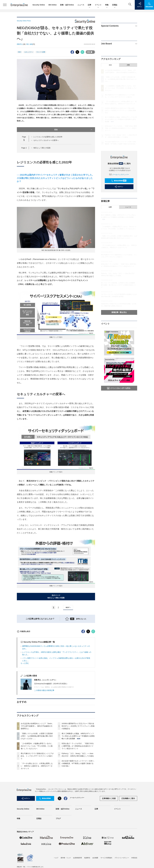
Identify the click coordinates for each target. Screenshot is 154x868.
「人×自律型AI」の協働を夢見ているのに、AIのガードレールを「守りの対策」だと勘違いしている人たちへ (37, 789)
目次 (73, 130)
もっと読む (25, 706)
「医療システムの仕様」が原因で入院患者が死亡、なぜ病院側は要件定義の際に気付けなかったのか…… (37, 779)
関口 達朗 (30, 44)
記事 (90, 5)
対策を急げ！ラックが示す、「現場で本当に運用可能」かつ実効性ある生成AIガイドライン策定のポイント (78, 789)
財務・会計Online (67, 5)
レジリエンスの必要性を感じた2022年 (48, 137)
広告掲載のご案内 (128, 842)
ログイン (119, 187)
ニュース (81, 5)
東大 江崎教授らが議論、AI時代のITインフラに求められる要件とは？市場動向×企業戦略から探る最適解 (78, 779)
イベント (98, 5)
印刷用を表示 (24, 675)
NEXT (69, 608)
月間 (128, 65)
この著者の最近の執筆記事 (44, 734)
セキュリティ (29, 52)
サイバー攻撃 (41, 52)
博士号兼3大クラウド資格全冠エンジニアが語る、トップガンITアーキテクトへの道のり (37, 799)
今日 (110, 65)
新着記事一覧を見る (119, 312)
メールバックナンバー (119, 175)
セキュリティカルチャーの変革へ (46, 140)
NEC (20, 52)
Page (24, 148)
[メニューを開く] (5, 5)
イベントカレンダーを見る (119, 388)
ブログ (58, 862)
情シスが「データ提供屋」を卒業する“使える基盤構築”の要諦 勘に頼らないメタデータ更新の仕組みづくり (119, 285)
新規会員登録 (119, 181)
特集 (107, 5)
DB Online (53, 5)
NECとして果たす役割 (42, 148)
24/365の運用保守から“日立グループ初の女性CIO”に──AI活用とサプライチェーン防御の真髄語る (78, 769)
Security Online (39, 5)
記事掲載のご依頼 (109, 842)
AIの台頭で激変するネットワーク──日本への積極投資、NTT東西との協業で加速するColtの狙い (78, 807)
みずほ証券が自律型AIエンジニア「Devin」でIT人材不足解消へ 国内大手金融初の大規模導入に (37, 769)
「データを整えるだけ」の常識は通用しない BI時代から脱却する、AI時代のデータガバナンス (37, 809)
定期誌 (115, 5)
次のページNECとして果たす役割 (56, 597)
